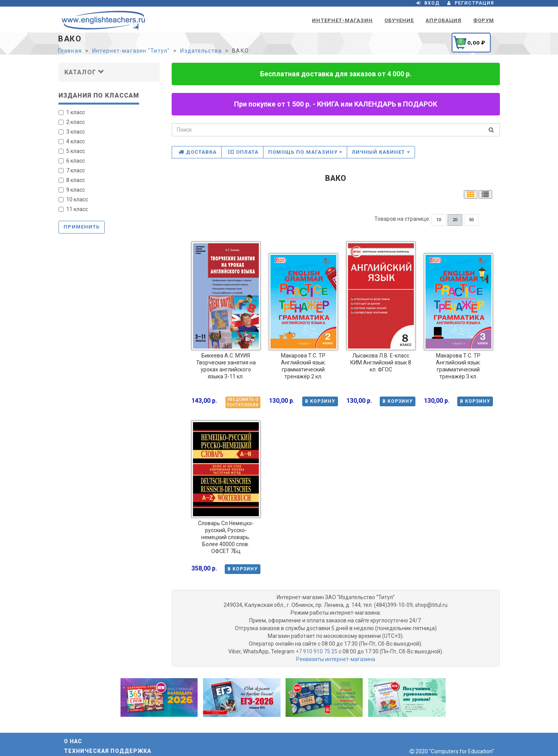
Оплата (243, 152)
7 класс (72, 170)
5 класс (72, 151)
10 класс (73, 199)
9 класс (72, 190)
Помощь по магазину (305, 152)
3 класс (72, 132)
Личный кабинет (381, 152)
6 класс (72, 161)
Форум (484, 20)
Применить (82, 227)
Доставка (198, 152)
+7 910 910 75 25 (317, 651)
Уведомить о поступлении (243, 402)
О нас (73, 741)
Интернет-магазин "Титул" (131, 51)
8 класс (72, 180)
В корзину (320, 401)
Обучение (399, 20)
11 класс (73, 209)
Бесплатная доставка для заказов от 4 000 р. (336, 74)
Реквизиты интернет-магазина (336, 659)
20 (455, 220)
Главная (70, 51)
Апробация (443, 20)
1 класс (72, 112)
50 (471, 220)
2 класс (72, 122)
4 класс (72, 141)
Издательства (201, 51)
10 (439, 220)
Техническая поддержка (108, 751)
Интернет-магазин (342, 20)
